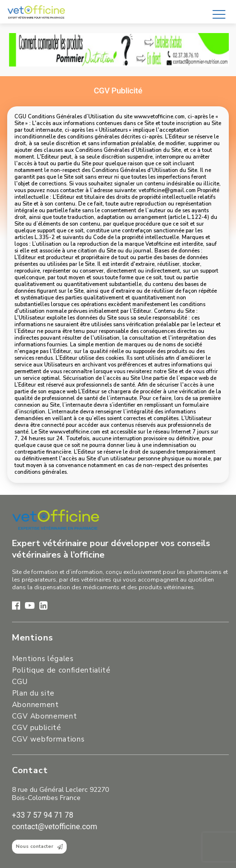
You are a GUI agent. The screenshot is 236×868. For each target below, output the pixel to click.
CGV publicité (37, 728)
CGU (20, 682)
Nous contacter (39, 846)
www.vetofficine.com (159, 117)
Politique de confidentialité (61, 670)
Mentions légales (43, 659)
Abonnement (35, 705)
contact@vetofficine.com (55, 827)
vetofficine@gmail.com (167, 190)
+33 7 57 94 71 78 (43, 815)
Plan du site (33, 693)
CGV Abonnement (44, 716)
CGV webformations (48, 739)
